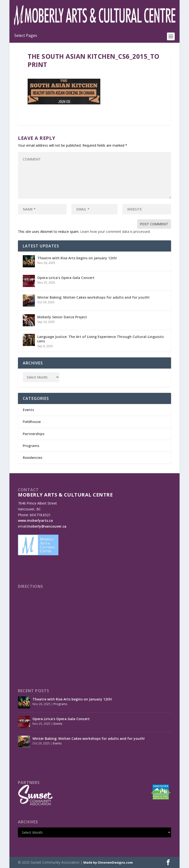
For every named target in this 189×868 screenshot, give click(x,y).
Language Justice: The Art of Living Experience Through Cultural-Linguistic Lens (101, 339)
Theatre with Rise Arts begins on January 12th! (77, 258)
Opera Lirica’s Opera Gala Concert (66, 278)
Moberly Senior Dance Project (62, 317)
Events (28, 410)
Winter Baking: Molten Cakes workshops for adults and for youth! (93, 297)
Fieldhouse (32, 422)
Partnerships (34, 434)
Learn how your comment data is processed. (115, 232)
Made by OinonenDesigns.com (108, 862)
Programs (31, 446)
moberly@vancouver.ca (47, 526)
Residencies (32, 458)
